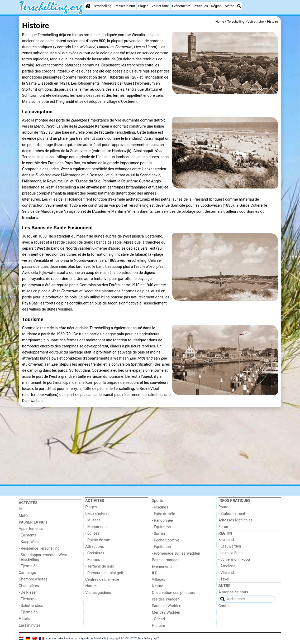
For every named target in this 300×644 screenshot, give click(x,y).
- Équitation (161, 527)
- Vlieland (226, 573)
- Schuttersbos (31, 606)
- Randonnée (163, 520)
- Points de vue (98, 540)
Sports (158, 501)
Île (21, 509)
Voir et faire (160, 6)
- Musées (93, 520)
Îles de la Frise (230, 553)
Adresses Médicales (235, 520)
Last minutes (30, 625)
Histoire (159, 626)
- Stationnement (232, 514)
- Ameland (227, 566)
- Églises (92, 533)
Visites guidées (98, 593)
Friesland (226, 540)
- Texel (224, 579)
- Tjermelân (28, 566)
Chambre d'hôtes (33, 579)
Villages (159, 580)
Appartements (31, 529)
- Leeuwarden (230, 546)
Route (223, 507)
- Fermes (93, 560)
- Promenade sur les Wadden (176, 553)
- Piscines (160, 507)
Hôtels (24, 619)
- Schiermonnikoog (234, 560)
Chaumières (29, 586)
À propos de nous (233, 592)
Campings (27, 573)
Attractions (94, 547)
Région (216, 6)
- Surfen (158, 534)
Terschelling (102, 6)
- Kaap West (29, 542)
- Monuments (96, 527)
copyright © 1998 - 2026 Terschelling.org (133, 638)
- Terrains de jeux (99, 566)
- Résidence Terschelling (39, 548)
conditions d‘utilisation (60, 638)
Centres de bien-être (102, 580)
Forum (224, 527)
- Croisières (95, 553)
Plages (143, 6)
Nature (91, 586)
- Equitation (161, 547)
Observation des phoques (173, 593)
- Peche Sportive (166, 540)
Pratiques (201, 6)
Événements (181, 6)
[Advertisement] (150, 446)
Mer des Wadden (166, 612)
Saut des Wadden (167, 606)
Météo (230, 6)
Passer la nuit (125, 6)
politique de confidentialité (91, 638)
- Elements (28, 535)
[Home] (88, 6)
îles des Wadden (166, 599)
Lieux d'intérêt (97, 514)
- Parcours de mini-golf (104, 573)
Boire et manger (165, 560)
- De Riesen (28, 592)
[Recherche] (239, 6)
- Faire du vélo (164, 514)
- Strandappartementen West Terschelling (43, 557)
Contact (225, 606)
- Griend (158, 619)
